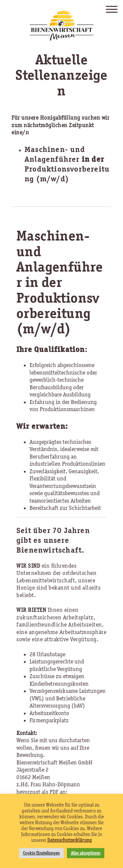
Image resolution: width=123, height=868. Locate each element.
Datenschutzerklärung (70, 840)
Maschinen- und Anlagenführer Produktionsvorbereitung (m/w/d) (67, 164)
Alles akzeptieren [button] (86, 853)
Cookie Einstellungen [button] (41, 853)
